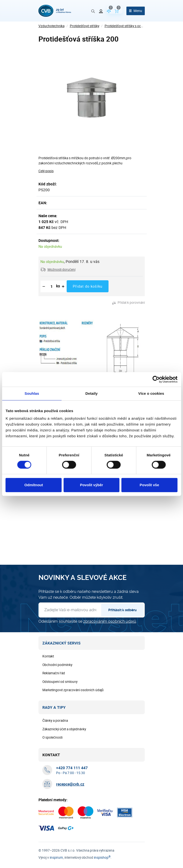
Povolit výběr (91, 485)
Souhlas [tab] (32, 393)
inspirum (56, 857)
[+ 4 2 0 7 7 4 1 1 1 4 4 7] (72, 768)
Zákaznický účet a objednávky (64, 729)
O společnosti (52, 737)
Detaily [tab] (92, 393)
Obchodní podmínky (57, 665)
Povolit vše (149, 485)
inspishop (102, 857)
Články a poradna (55, 721)
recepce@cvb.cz (70, 784)
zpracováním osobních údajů (110, 621)
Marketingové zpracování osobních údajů (73, 690)
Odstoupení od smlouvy (60, 682)
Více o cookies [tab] (151, 393)
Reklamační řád (54, 673)
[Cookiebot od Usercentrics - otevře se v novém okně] (156, 379)
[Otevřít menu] (136, 11)
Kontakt (48, 656)
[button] (58, 270)
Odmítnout (34, 485)
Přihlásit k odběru (122, 610)
